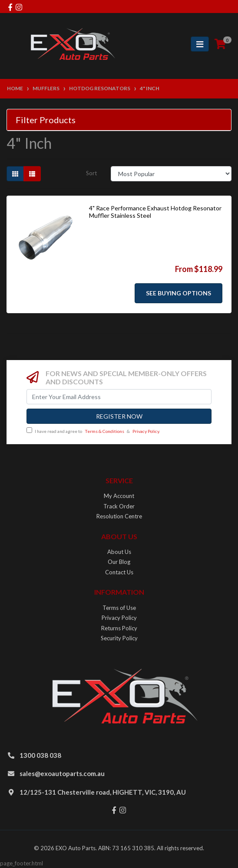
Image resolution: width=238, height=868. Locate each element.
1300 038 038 (40, 755)
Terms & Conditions (104, 431)
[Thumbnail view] (15, 174)
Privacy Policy (146, 431)
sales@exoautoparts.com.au (62, 773)
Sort (91, 173)
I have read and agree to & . (93, 431)
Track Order (119, 506)
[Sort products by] (171, 174)
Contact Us (119, 572)
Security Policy (119, 638)
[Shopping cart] (220, 44)
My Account (119, 496)
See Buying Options (178, 293)
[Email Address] (119, 397)
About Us (119, 552)
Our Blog (119, 562)
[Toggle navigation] (200, 44)
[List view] (32, 174)
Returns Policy (119, 628)
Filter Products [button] (46, 120)
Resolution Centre (119, 516)
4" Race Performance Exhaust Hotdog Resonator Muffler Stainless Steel (155, 212)
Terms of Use (119, 608)
